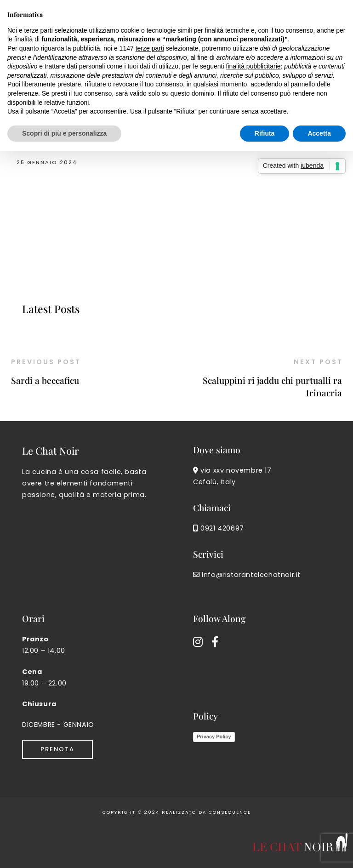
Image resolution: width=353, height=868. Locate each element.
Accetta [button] (319, 133)
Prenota (57, 749)
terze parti (150, 48)
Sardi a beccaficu (45, 380)
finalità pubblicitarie (253, 66)
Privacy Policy (214, 737)
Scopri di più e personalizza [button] (64, 133)
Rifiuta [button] (265, 133)
